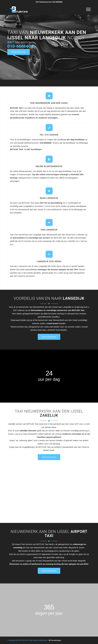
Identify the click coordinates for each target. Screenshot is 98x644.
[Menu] (87, 9)
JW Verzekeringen (55, 640)
